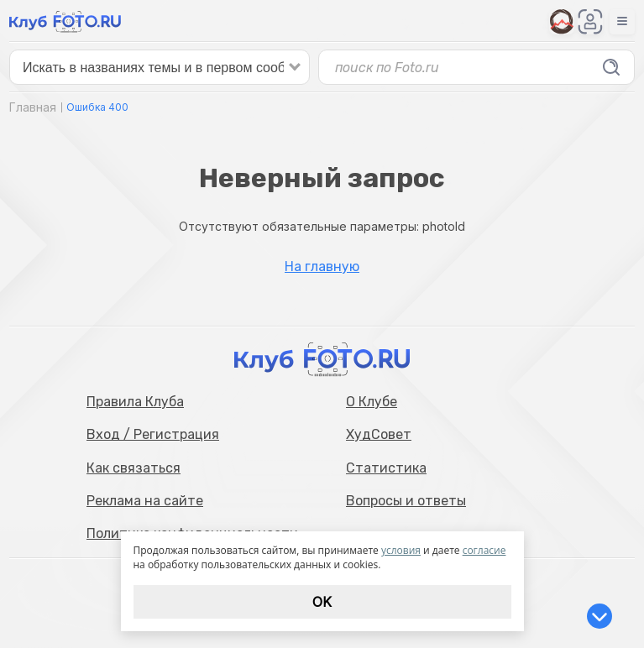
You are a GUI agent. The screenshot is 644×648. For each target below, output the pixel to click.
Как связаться (134, 468)
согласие (484, 550)
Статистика (386, 468)
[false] (160, 67)
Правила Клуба (135, 402)
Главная (33, 107)
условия (401, 550)
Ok (322, 602)
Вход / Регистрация (153, 434)
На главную (322, 267)
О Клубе (372, 402)
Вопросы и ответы (406, 501)
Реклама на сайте (145, 501)
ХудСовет (379, 434)
